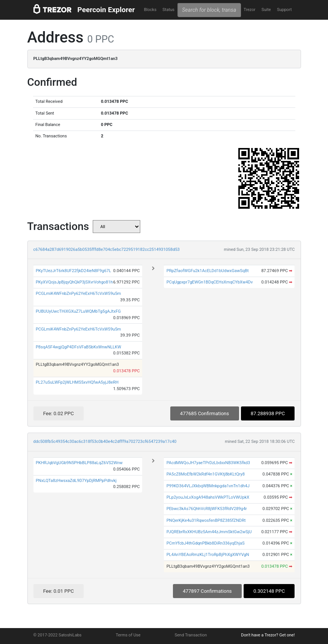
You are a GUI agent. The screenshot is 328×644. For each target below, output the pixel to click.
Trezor (250, 10)
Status (169, 10)
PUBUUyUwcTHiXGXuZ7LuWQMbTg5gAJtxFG (78, 311)
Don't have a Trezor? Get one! (268, 635)
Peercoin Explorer (106, 10)
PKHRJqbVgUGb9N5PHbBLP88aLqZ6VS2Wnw (79, 463)
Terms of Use (128, 635)
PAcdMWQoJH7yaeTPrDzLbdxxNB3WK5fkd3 (208, 463)
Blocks (150, 10)
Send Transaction (191, 635)
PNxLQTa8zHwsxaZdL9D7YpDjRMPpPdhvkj (76, 481)
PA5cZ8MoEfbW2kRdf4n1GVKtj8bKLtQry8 (206, 474)
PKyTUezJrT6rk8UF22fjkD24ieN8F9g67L (73, 271)
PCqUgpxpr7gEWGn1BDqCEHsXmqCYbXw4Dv (210, 282)
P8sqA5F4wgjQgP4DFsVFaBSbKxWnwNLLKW (78, 347)
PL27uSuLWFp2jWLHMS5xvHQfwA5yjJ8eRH (77, 382)
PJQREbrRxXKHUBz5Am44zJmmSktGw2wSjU (209, 532)
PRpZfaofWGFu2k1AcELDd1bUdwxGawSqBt (208, 271)
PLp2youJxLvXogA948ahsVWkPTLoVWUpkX (208, 497)
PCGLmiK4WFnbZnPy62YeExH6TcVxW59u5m (78, 294)
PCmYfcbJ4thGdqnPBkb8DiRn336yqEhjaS (206, 543)
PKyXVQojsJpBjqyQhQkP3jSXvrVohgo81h (74, 282)
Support (284, 10)
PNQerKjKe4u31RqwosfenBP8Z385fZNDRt (206, 520)
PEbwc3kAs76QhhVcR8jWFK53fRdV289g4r (207, 509)
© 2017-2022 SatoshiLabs (58, 635)
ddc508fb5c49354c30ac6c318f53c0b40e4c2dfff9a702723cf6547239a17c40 (105, 442)
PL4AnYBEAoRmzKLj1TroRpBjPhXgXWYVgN (208, 555)
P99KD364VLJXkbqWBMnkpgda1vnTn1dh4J (208, 486)
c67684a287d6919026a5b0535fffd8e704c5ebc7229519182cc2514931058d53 (107, 250)
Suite (266, 10)
